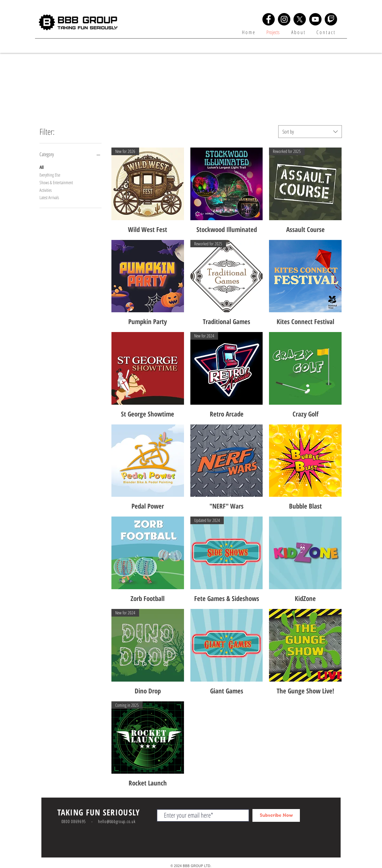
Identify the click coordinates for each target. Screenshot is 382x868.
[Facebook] (269, 19)
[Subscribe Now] (276, 815)
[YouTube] (315, 19)
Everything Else (50, 174)
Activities (46, 190)
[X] (300, 19)
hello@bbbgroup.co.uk (117, 821)
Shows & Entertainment (56, 182)
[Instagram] (284, 19)
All (42, 167)
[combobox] (310, 132)
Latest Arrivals (49, 197)
